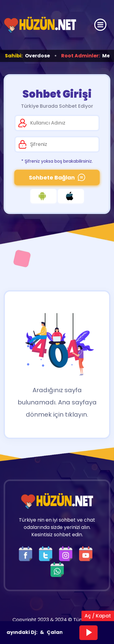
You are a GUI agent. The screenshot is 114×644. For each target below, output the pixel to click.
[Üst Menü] (100, 25)
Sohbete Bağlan (57, 177)
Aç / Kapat (98, 616)
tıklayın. (77, 414)
